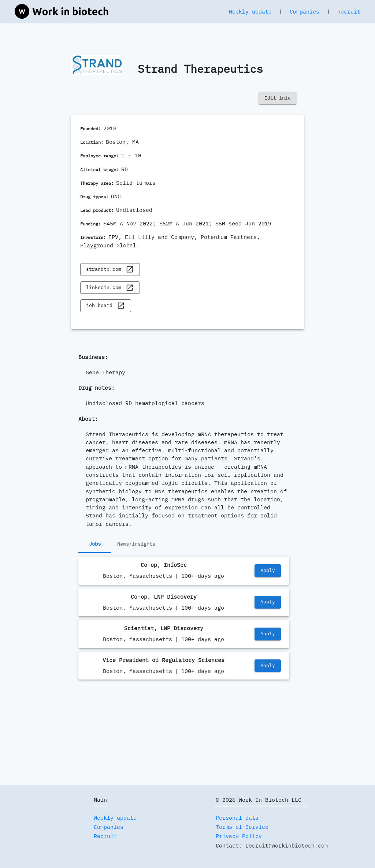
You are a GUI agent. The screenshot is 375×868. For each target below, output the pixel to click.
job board (105, 306)
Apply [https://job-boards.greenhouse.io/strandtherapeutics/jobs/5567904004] (268, 634)
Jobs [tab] (95, 544)
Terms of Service (242, 827)
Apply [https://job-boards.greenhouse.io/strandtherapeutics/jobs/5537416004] (268, 666)
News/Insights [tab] (136, 544)
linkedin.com (110, 288)
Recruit (349, 12)
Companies (305, 12)
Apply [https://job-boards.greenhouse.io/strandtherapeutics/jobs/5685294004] (268, 602)
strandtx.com (110, 270)
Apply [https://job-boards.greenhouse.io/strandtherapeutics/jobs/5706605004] (268, 571)
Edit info (278, 98)
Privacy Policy (239, 836)
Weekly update (250, 12)
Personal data (237, 818)
